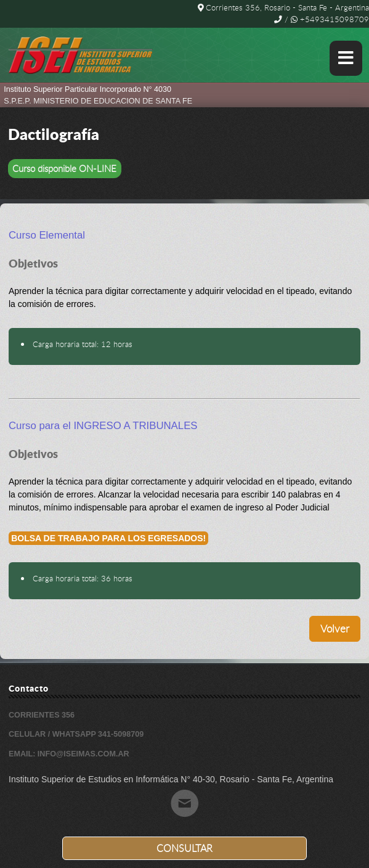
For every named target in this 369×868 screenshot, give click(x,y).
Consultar (184, 848)
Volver (335, 628)
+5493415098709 (330, 19)
